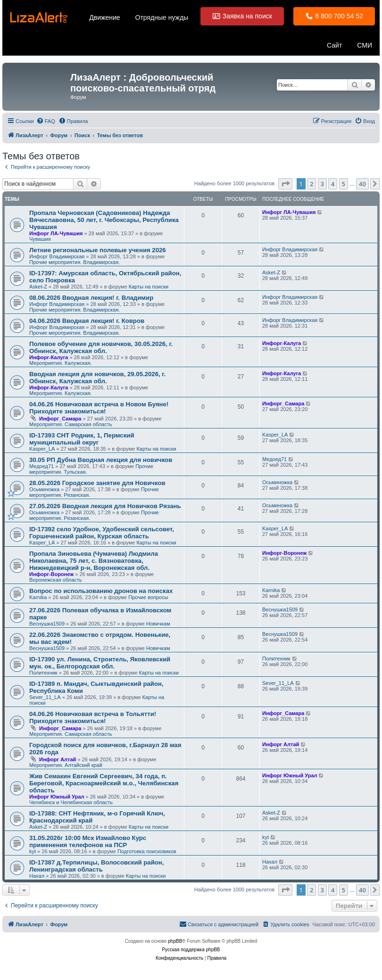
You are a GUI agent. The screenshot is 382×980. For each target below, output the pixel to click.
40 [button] (362, 184)
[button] (285, 184)
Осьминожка (44, 489)
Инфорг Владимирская (57, 256)
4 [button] (333, 184)
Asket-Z (38, 287)
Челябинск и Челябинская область (71, 802)
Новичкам (158, 624)
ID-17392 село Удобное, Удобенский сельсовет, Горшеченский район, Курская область (102, 533)
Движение (104, 17)
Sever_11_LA (45, 697)
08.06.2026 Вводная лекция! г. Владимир (91, 298)
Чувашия (40, 239)
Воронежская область (56, 580)
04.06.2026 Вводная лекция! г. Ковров (87, 321)
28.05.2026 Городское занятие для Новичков (97, 483)
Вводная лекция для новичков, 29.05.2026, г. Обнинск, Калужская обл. (97, 378)
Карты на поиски (149, 287)
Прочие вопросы (148, 597)
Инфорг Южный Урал (57, 797)
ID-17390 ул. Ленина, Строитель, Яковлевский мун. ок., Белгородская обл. (100, 663)
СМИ (365, 45)
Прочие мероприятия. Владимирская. (75, 262)
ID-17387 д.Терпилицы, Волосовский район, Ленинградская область (97, 866)
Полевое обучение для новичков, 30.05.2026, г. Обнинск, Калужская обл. (101, 347)
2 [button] (311, 184)
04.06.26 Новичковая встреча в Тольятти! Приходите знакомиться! (93, 717)
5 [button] (344, 184)
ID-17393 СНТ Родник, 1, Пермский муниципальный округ (82, 439)
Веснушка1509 (47, 624)
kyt (33, 851)
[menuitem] (46, 121)
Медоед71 (42, 466)
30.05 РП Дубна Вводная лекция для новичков (101, 460)
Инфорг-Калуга (49, 357)
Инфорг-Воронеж (51, 574)
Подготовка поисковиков (147, 851)
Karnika (38, 597)
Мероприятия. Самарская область (71, 424)
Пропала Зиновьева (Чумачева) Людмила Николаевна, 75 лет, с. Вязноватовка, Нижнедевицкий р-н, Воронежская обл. (94, 561)
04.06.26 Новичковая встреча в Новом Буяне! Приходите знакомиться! (99, 408)
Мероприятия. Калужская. (61, 363)
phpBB (175, 941)
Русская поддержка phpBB (191, 950)
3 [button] (322, 184)
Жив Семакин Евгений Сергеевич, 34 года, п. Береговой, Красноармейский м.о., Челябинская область (104, 783)
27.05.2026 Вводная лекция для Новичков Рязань (105, 506)
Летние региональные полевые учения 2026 (98, 250)
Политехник (43, 673)
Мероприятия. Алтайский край (66, 765)
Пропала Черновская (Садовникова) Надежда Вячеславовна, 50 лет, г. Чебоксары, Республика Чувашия (104, 220)
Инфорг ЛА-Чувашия (56, 233)
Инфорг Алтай (58, 759)
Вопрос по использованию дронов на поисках (101, 591)
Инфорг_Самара (60, 419)
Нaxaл (37, 876)
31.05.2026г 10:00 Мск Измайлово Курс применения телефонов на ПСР (88, 841)
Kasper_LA (42, 449)
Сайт (334, 45)
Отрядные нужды (162, 17)
